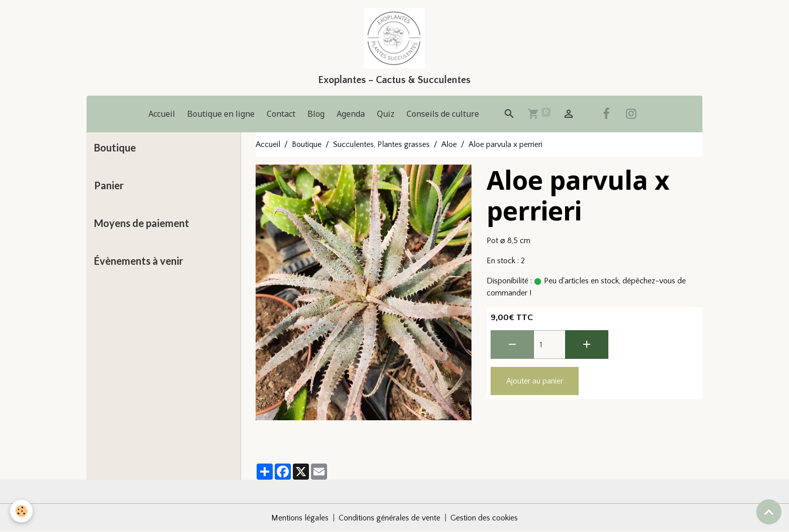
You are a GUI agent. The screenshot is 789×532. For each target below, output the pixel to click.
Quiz (386, 114)
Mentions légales (300, 518)
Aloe (449, 144)
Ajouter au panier (535, 381)
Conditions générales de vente (389, 518)
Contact (281, 114)
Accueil (162, 114)
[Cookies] (21, 511)
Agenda (351, 114)
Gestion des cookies (484, 518)
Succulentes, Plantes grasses (381, 144)
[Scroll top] (769, 512)
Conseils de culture (443, 114)
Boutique (307, 144)
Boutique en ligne (221, 114)
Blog (316, 114)
